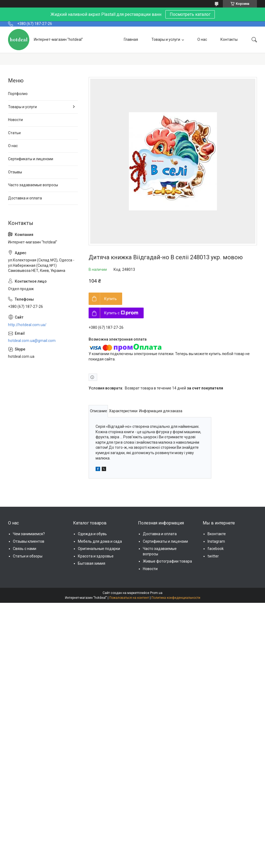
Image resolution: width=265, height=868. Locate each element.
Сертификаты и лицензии (31, 159)
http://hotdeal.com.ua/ (27, 325)
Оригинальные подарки (99, 549)
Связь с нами (25, 549)
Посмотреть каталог (190, 14)
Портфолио (18, 94)
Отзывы (15, 172)
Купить (110, 299)
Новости (15, 120)
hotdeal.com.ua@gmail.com (32, 341)
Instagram (216, 541)
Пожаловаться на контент (129, 598)
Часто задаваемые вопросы (33, 185)
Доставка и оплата (25, 198)
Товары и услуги (166, 39)
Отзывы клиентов (29, 541)
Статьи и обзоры (28, 556)
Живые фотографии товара (167, 561)
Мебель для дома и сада (100, 541)
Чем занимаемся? (29, 534)
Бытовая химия (92, 563)
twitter (213, 556)
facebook (216, 549)
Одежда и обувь (92, 534)
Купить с (121, 313)
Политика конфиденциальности (176, 598)
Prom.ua (156, 593)
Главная (131, 39)
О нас (202, 39)
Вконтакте (217, 534)
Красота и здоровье (96, 556)
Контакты (229, 39)
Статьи (14, 133)
